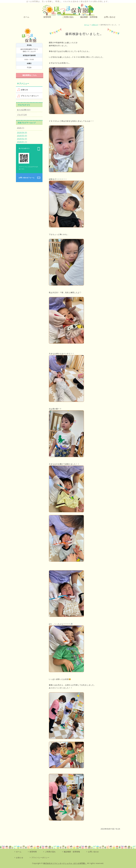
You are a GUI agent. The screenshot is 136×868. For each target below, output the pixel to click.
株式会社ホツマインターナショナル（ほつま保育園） (65, 863)
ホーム (26, 17)
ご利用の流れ (68, 17)
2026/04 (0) (22, 132)
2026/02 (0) (22, 139)
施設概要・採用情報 (89, 17)
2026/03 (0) (22, 136)
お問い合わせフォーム (27, 178)
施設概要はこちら (30, 75)
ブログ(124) (22, 115)
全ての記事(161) (24, 110)
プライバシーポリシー (30, 96)
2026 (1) (21, 128)
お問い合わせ (110, 17)
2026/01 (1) (22, 142)
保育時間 (47, 17)
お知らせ (95, 25)
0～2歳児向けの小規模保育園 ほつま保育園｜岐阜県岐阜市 (68, 10)
